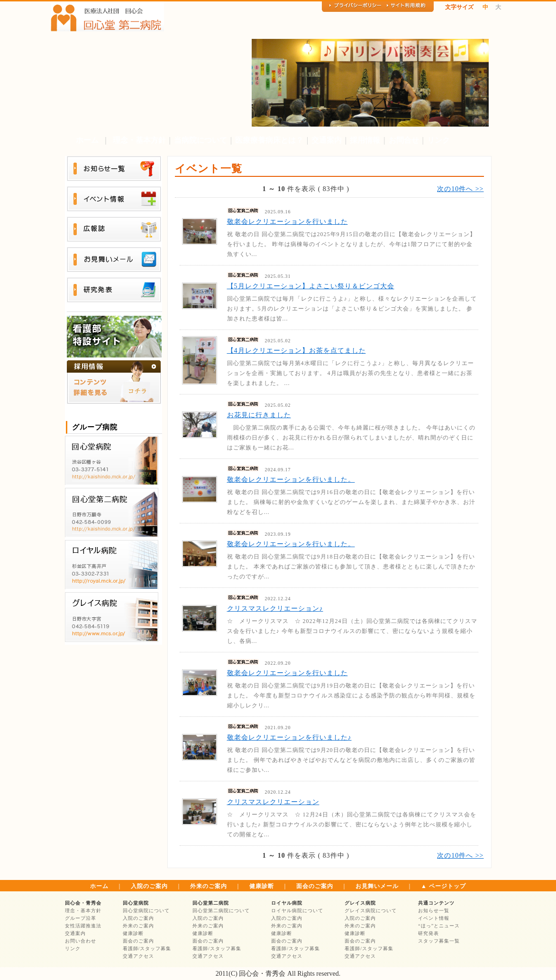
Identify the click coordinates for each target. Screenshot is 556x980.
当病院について (201, 140)
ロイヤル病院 (287, 903)
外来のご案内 (209, 886)
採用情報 (365, 140)
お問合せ (404, 140)
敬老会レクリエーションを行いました (287, 222)
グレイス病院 (360, 903)
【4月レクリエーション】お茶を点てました (296, 351)
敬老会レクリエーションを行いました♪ (289, 737)
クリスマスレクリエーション (273, 802)
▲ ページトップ (443, 886)
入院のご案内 (149, 886)
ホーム (87, 140)
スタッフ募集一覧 (439, 941)
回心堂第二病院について (221, 911)
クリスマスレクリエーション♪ (275, 609)
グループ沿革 (81, 918)
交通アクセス (138, 956)
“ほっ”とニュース (439, 926)
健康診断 (262, 886)
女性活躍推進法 (83, 926)
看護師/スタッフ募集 (147, 948)
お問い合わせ (81, 941)
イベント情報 (434, 918)
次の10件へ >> (460, 189)
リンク (438, 140)
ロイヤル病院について (297, 911)
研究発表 (428, 933)
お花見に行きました (259, 415)
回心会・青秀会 (83, 903)
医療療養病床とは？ (269, 140)
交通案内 (327, 140)
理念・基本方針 (139, 140)
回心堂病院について (146, 911)
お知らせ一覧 (434, 911)
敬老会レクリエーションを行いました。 (291, 480)
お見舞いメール (377, 886)
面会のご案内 (315, 886)
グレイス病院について (371, 911)
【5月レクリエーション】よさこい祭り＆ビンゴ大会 (311, 286)
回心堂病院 (136, 903)
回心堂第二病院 (211, 903)
